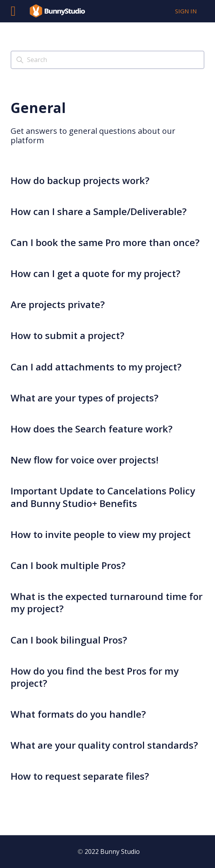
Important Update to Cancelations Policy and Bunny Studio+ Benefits (103, 497)
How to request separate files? (80, 776)
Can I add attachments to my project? (96, 367)
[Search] (107, 60)
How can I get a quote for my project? (95, 273)
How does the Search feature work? (91, 429)
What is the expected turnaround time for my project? (107, 602)
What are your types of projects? (84, 398)
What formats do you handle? (78, 714)
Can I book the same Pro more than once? (105, 242)
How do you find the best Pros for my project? (95, 677)
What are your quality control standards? (104, 745)
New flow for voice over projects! (85, 460)
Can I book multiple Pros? (68, 565)
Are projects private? (58, 304)
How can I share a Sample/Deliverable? (98, 211)
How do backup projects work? (80, 180)
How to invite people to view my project (101, 534)
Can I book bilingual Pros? (69, 640)
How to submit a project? (67, 335)
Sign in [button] (186, 11)
